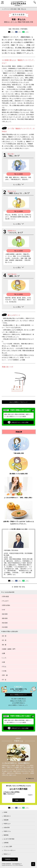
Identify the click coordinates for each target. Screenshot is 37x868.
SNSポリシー (7, 854)
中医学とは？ (7, 824)
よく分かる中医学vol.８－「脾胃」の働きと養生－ (18, 498)
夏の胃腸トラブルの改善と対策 (19, 474)
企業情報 (6, 843)
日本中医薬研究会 (17, 864)
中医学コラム (7, 831)
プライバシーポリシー (10, 850)
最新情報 (6, 835)
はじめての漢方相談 (9, 839)
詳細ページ (18, 800)
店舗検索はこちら (10, 859)
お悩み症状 (7, 827)
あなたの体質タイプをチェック (19, 402)
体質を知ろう (7, 816)
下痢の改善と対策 (19, 453)
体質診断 (6, 820)
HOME (5, 812)
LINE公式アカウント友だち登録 (18, 422)
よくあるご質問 (8, 847)
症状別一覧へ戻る (19, 587)
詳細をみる (31, 778)
